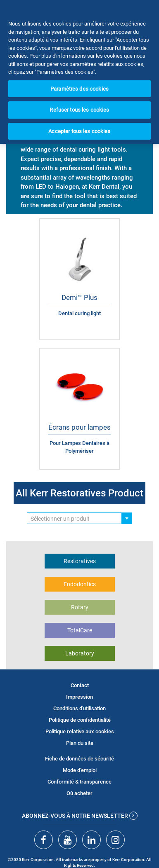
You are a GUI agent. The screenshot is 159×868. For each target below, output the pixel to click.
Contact (80, 685)
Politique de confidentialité (80, 720)
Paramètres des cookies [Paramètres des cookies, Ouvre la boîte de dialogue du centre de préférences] (79, 89)
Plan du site (80, 743)
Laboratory (80, 653)
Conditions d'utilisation (79, 708)
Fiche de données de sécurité (79, 759)
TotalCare (80, 630)
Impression (79, 697)
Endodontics (80, 584)
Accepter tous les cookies (79, 131)
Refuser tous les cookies (79, 110)
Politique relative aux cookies (80, 731)
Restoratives (80, 561)
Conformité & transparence (79, 782)
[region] (79, 72)
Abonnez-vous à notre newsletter (80, 816)
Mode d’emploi (80, 770)
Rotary (80, 607)
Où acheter (79, 793)
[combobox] (80, 518)
